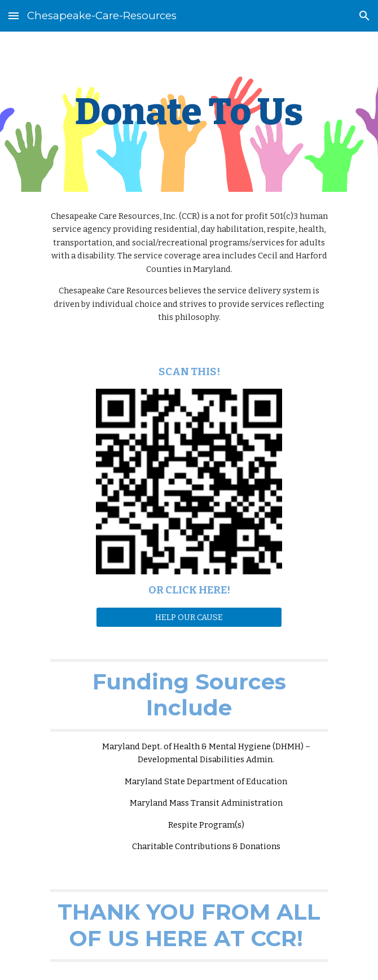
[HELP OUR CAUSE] (189, 617)
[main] (189, 111)
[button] (14, 16)
